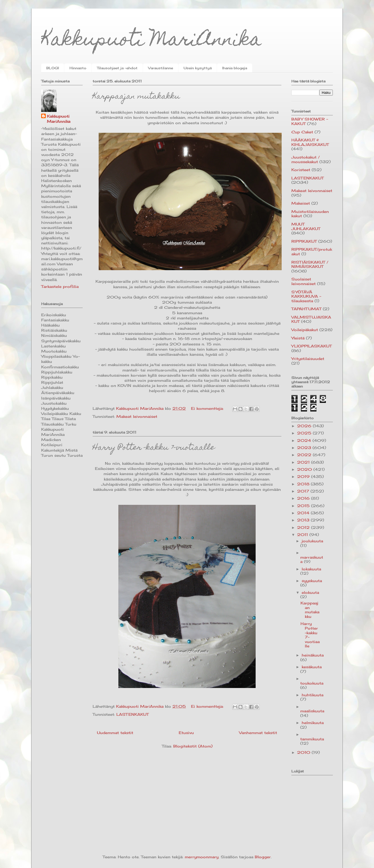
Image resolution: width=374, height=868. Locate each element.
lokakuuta (311, 569)
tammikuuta (312, 739)
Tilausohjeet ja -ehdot (117, 68)
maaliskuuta (312, 711)
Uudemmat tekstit (115, 733)
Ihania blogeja (235, 68)
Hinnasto (78, 68)
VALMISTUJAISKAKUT (311, 319)
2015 (304, 506)
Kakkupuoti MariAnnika (151, 41)
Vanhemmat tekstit (258, 733)
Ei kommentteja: (208, 408)
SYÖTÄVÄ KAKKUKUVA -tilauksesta (306, 296)
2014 (304, 513)
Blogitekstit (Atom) (193, 746)
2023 (305, 448)
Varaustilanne (161, 68)
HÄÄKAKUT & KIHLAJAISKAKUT (310, 142)
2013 (304, 520)
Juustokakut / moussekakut (306, 159)
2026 (305, 426)
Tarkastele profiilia (60, 286)
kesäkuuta (312, 667)
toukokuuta (312, 683)
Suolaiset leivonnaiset (304, 281)
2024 (305, 440)
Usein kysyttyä (198, 68)
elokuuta (310, 592)
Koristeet (301, 170)
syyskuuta (312, 581)
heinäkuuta (313, 655)
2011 (303, 535)
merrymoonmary (202, 857)
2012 (304, 527)
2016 (304, 498)
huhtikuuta (313, 695)
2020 (305, 469)
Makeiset (301, 203)
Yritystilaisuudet (308, 359)
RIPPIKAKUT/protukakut (312, 252)
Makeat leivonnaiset (137, 416)
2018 (304, 484)
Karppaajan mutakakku (136, 97)
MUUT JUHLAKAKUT (306, 226)
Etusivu (186, 733)
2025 (305, 433)
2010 (304, 752)
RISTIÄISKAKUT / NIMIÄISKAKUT (310, 264)
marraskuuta (312, 559)
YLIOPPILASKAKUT (312, 346)
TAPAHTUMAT (306, 309)
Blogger (263, 857)
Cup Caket (302, 132)
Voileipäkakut (305, 330)
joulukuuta (312, 541)
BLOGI (53, 68)
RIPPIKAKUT (304, 241)
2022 (305, 455)
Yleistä (298, 338)
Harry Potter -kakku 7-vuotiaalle (154, 448)
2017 (304, 491)
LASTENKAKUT (133, 714)
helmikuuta (313, 723)
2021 (304, 462)
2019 (304, 476)
